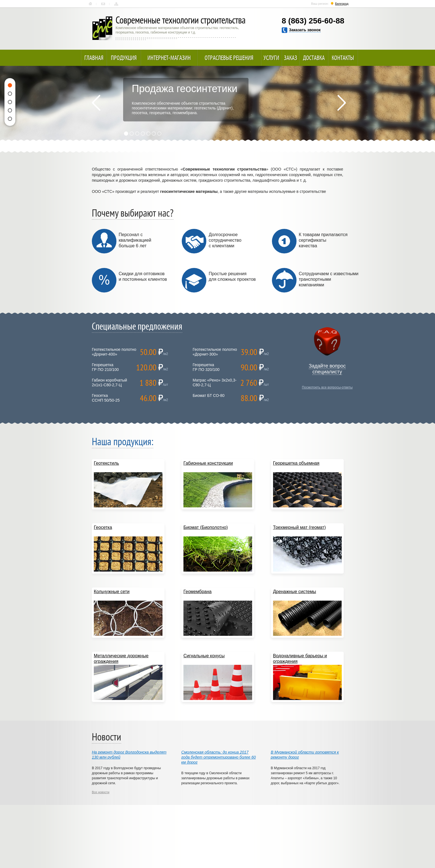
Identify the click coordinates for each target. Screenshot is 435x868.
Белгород (342, 4)
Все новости (101, 792)
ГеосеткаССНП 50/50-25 (106, 398)
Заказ (291, 58)
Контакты (103, 4)
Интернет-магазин (169, 58)
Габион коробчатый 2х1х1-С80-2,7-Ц (109, 383)
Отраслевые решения (229, 58)
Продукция (124, 58)
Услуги (271, 58)
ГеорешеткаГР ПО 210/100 (105, 367)
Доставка (314, 58)
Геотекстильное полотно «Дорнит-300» (215, 352)
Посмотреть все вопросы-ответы (327, 387)
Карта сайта (116, 4)
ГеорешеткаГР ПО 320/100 (206, 367)
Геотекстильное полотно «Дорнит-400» (114, 352)
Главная (90, 4)
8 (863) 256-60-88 (313, 21)
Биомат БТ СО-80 (209, 395)
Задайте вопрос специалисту (327, 369)
